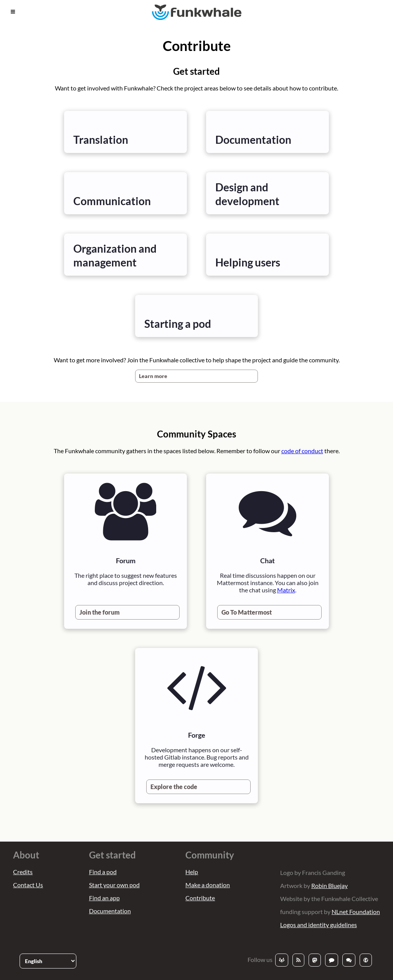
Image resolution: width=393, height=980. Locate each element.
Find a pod (103, 872)
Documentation (110, 911)
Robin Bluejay (329, 885)
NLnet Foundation (356, 912)
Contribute (200, 898)
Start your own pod (114, 885)
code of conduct (302, 451)
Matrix (286, 590)
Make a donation (208, 885)
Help (192, 872)
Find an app (104, 898)
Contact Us (28, 885)
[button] (13, 12)
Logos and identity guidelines (319, 925)
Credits (23, 872)
